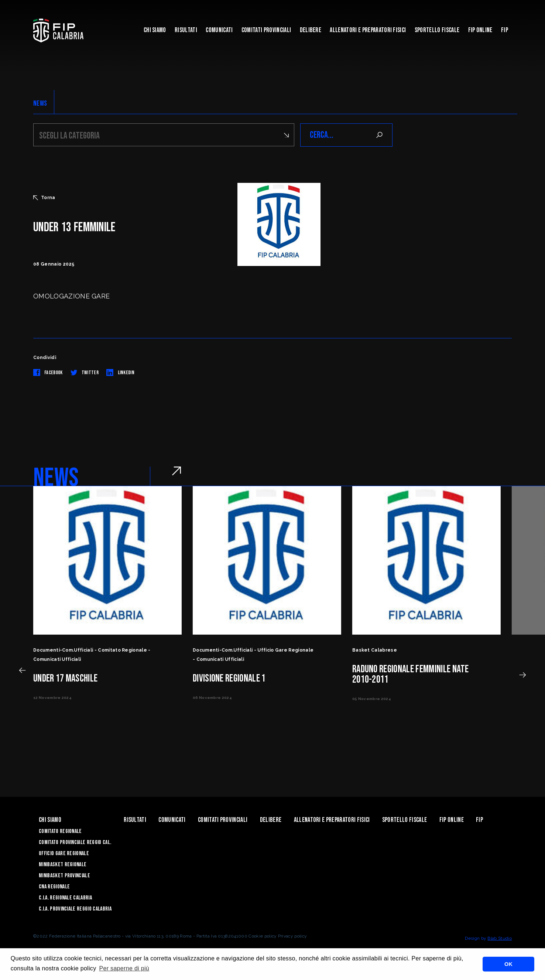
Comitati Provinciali (266, 30)
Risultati (186, 30)
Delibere (311, 30)
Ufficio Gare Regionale (64, 853)
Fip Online (480, 30)
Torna (44, 198)
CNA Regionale (54, 887)
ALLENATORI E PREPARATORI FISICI (368, 30)
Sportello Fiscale (437, 30)
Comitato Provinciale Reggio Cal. (75, 842)
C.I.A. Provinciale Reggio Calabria (75, 909)
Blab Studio (500, 938)
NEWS (40, 103)
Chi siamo (155, 30)
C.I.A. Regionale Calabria (65, 898)
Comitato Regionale (60, 831)
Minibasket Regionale (63, 865)
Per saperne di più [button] (124, 968)
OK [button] (508, 964)
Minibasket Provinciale (64, 876)
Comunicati (219, 30)
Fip (505, 30)
